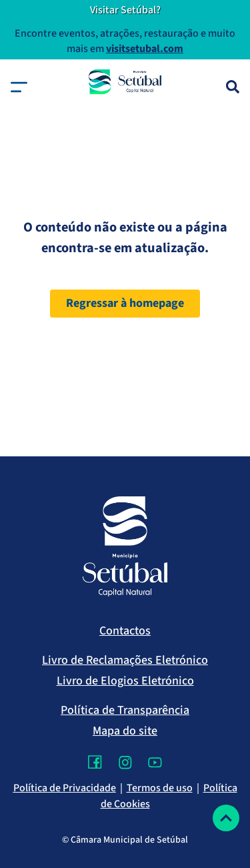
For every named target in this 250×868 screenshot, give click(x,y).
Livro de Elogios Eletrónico (125, 681)
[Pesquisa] (233, 87)
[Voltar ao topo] (226, 818)
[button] (19, 87)
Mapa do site (125, 731)
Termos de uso (160, 788)
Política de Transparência (125, 710)
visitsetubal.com (145, 49)
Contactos (125, 631)
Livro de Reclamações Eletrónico (125, 660)
